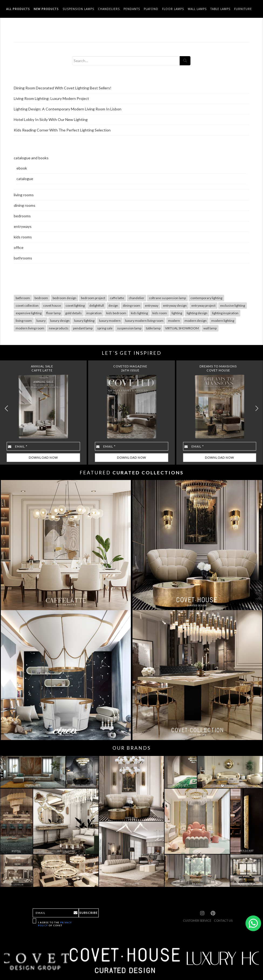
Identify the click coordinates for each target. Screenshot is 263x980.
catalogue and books (31, 158)
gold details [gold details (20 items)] (74, 313)
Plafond (151, 9)
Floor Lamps (173, 9)
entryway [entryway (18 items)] (152, 305)
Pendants (132, 9)
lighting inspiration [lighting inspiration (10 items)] (225, 313)
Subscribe (89, 913)
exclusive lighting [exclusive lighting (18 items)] (233, 305)
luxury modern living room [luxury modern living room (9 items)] (144, 321)
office (19, 247)
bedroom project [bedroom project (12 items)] (93, 298)
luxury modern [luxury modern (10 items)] (110, 321)
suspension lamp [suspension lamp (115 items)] (129, 328)
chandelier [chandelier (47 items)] (136, 298)
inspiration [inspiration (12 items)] (94, 313)
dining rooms (25, 205)
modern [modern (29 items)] (174, 321)
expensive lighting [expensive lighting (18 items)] (29, 313)
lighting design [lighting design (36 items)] (197, 313)
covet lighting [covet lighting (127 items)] (75, 305)
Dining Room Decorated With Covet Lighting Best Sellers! (63, 88)
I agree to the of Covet (55, 924)
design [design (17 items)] (113, 305)
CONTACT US (223, 920)
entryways (23, 226)
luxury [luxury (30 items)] (41, 321)
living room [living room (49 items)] (24, 321)
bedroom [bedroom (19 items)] (41, 298)
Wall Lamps (197, 9)
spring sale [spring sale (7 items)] (105, 328)
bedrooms (22, 216)
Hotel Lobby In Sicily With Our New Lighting (51, 119)
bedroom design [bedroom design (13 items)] (64, 298)
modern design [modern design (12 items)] (196, 321)
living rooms (24, 195)
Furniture (243, 9)
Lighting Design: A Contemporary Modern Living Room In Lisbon (68, 109)
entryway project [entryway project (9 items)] (203, 305)
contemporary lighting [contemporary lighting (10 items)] (206, 298)
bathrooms (23, 258)
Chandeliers (109, 9)
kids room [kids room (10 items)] (160, 313)
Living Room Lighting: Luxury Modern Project (51, 98)
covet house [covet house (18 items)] (52, 305)
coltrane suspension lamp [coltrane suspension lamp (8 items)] (167, 298)
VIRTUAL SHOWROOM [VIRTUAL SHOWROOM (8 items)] (182, 328)
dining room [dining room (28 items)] (131, 305)
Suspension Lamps (78, 9)
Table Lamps (220, 9)
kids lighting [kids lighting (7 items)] (139, 313)
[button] (257, 408)
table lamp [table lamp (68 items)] (153, 328)
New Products (46, 9)
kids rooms (23, 237)
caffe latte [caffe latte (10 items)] (117, 298)
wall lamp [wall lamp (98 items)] (210, 328)
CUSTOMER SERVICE (197, 920)
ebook (22, 168)
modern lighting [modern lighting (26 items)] (223, 321)
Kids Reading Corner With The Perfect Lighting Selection (62, 130)
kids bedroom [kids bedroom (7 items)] (116, 313)
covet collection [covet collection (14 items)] (27, 305)
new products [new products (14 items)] (59, 328)
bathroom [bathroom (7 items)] (23, 298)
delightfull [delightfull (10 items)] (97, 305)
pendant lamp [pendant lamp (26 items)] (83, 328)
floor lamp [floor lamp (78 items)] (53, 313)
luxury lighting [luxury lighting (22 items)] (84, 321)
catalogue (25, 179)
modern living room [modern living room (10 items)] (30, 328)
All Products (18, 9)
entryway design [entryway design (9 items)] (175, 305)
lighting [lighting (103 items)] (177, 313)
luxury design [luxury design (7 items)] (60, 321)
